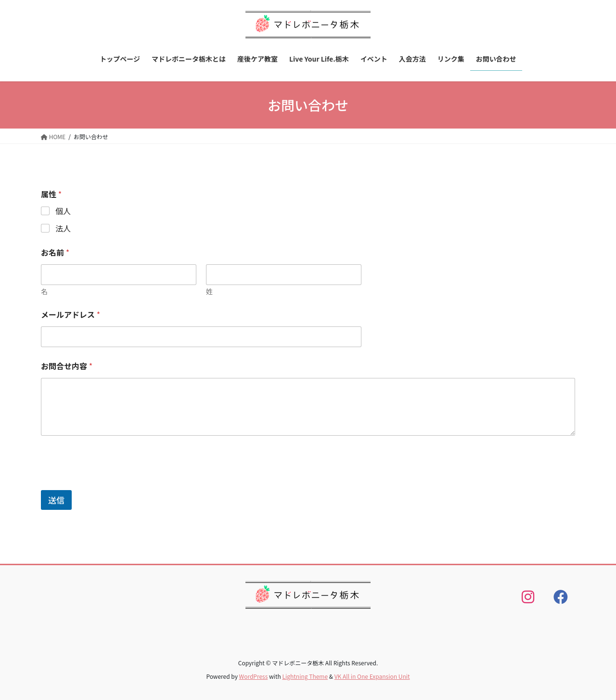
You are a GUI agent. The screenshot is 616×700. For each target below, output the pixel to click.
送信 (56, 500)
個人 (63, 211)
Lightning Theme (305, 676)
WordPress (254, 676)
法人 (63, 228)
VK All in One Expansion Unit (372, 676)
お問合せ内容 (67, 366)
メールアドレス (71, 315)
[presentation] (114, 484)
